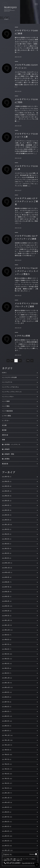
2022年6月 (7, 496)
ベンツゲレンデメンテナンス (12, 392)
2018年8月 (7, 697)
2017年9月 (7, 750)
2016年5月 (7, 827)
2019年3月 (7, 664)
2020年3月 (7, 606)
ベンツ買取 (6, 406)
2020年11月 (7, 568)
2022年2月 (7, 515)
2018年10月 (7, 688)
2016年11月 (7, 798)
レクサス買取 (7, 416)
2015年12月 (7, 851)
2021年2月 (7, 553)
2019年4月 (7, 659)
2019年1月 (7, 673)
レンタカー (6, 421)
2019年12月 (7, 620)
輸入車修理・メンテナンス (11, 445)
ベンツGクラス (7, 382)
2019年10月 (7, 630)
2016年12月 (7, 793)
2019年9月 (7, 635)
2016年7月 (7, 817)
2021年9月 (7, 530)
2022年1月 (7, 520)
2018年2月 (7, 726)
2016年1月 (7, 846)
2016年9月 (7, 807)
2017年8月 (7, 755)
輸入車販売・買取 (8, 454)
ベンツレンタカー (8, 397)
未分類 (4, 425)
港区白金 (5, 435)
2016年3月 (7, 836)
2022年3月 (7, 510)
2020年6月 (7, 592)
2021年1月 (7, 558)
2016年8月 (7, 812)
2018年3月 (7, 721)
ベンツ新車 (6, 401)
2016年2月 (7, 841)
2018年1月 (7, 731)
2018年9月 (7, 692)
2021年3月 (7, 549)
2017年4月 (7, 774)
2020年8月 (7, 582)
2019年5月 (7, 654)
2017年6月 (7, 764)
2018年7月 (7, 702)
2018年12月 (7, 678)
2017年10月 (7, 745)
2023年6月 (7, 482)
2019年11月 (7, 625)
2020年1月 (7, 616)
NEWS (4, 373)
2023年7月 (7, 477)
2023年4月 (7, 491)
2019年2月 (7, 668)
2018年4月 (7, 716)
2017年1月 (7, 788)
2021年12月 (7, 525)
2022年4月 (7, 505)
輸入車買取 (6, 459)
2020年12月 (7, 563)
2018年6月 (7, 707)
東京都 (4, 430)
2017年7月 (7, 760)
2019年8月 (7, 640)
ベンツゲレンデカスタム (10, 387)
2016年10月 (7, 803)
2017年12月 (7, 736)
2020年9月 (7, 577)
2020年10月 (7, 573)
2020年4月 (7, 601)
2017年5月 (7, 769)
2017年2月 (7, 783)
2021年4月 (7, 544)
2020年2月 (7, 611)
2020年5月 (7, 597)
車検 (4, 440)
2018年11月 (7, 683)
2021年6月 (7, 534)
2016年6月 (7, 822)
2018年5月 (7, 712)
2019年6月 (7, 649)
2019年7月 (7, 645)
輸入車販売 (6, 449)
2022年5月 (7, 501)
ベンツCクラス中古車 (9, 378)
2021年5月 (7, 539)
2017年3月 (7, 779)
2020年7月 (7, 587)
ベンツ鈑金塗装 (7, 411)
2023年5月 (7, 486)
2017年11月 (7, 740)
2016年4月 (7, 831)
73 (28, 361)
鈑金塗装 (5, 464)
